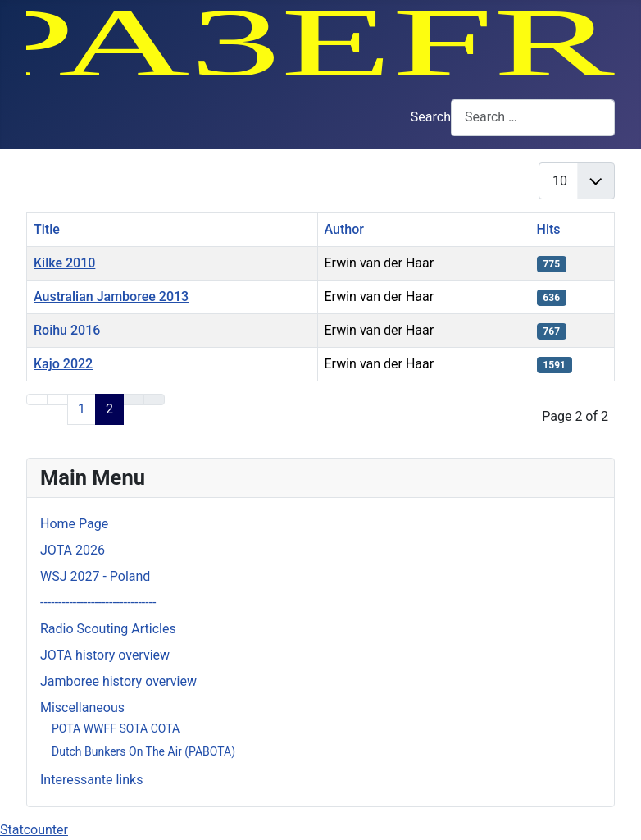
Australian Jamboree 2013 (111, 297)
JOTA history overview (105, 655)
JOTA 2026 (73, 550)
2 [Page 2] (109, 409)
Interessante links (91, 780)
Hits (549, 229)
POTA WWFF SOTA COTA (116, 728)
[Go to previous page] (57, 399)
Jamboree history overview (118, 681)
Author (344, 229)
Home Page (74, 524)
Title (47, 229)
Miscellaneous (82, 708)
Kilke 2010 (64, 263)
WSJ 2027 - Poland (95, 576)
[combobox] (533, 118)
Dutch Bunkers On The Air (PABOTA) (143, 751)
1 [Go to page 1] (82, 409)
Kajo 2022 (63, 364)
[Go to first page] (37, 399)
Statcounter (34, 830)
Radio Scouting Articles (108, 629)
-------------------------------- (98, 603)
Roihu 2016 (67, 330)
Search (431, 117)
